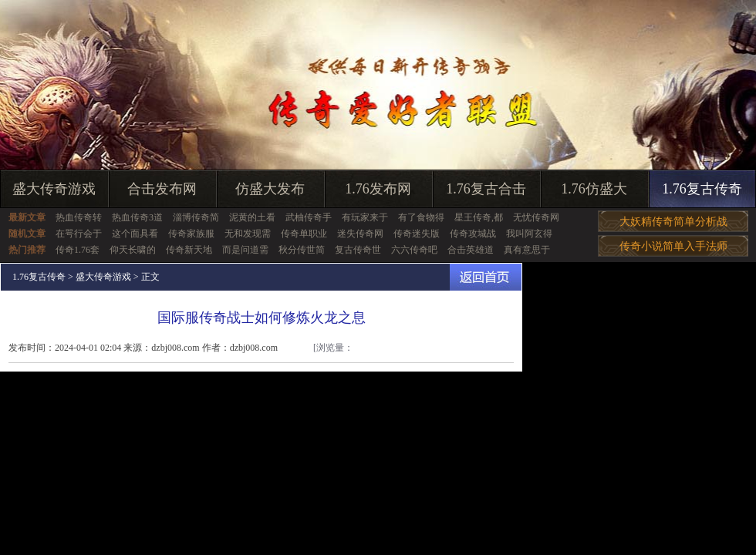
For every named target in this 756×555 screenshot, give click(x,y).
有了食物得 (421, 217)
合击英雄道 (471, 250)
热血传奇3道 (137, 217)
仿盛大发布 (270, 189)
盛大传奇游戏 (54, 189)
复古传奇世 (358, 250)
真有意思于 (527, 250)
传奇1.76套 (78, 250)
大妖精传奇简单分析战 (673, 222)
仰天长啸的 (133, 250)
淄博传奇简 (196, 217)
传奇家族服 (191, 234)
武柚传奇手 (309, 217)
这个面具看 (135, 234)
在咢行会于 (79, 234)
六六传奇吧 (414, 250)
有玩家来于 (365, 217)
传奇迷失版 (417, 234)
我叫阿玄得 (529, 234)
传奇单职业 (304, 234)
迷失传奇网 (360, 234)
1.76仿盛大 (594, 189)
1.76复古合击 (486, 189)
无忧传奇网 (536, 217)
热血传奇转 (79, 217)
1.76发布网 (378, 189)
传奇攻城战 (473, 234)
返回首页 (486, 277)
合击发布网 (162, 189)
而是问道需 (245, 250)
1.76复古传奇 (702, 189)
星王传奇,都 (479, 217)
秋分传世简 (302, 250)
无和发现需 (248, 234)
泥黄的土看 (252, 217)
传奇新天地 (189, 250)
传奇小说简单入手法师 (673, 246)
